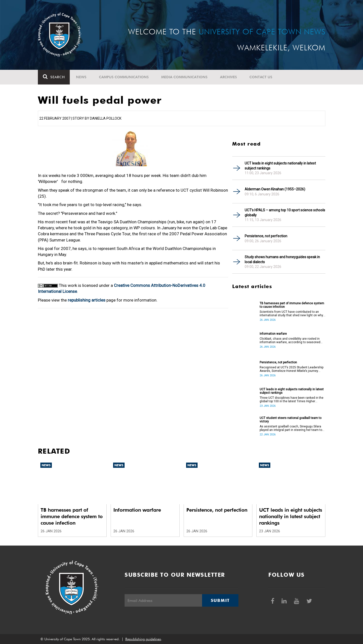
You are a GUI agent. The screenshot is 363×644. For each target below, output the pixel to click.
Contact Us (261, 77)
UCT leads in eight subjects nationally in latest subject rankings (280, 166)
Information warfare (273, 334)
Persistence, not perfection (266, 236)
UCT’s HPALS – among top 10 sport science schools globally (285, 213)
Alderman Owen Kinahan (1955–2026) (275, 189)
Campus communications (124, 77)
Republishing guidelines (143, 639)
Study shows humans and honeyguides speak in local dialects (282, 259)
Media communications (184, 77)
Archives (228, 77)
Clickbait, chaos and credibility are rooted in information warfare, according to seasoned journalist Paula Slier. (290, 340)
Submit (220, 600)
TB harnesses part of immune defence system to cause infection (292, 305)
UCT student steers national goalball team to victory (290, 420)
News (81, 77)
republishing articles (87, 300)
